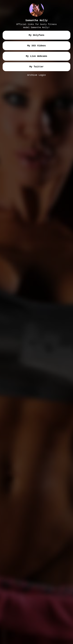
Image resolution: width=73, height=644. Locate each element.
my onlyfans (36, 35)
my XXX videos (36, 46)
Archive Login (36, 75)
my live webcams (36, 56)
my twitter (36, 67)
